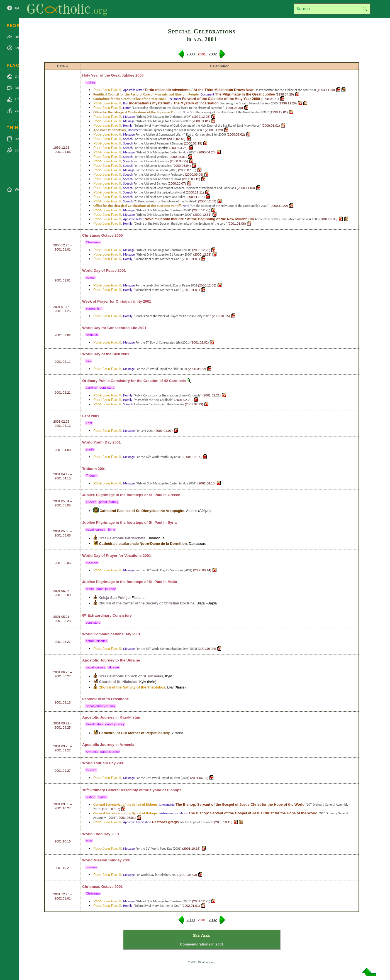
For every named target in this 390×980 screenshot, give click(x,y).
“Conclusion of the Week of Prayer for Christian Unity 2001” (172, 316)
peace (90, 278)
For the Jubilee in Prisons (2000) (156, 170)
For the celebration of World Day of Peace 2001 (166, 285)
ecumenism (94, 308)
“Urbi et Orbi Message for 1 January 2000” (163, 121)
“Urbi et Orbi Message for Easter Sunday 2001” (166, 483)
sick (89, 361)
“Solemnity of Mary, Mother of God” (157, 259)
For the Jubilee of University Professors (159, 175)
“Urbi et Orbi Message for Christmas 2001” (163, 901)
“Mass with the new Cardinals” (153, 400)
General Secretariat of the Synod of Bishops (125, 804)
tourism (91, 770)
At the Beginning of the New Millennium (220, 219)
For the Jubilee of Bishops (150, 183)
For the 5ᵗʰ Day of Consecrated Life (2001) (163, 342)
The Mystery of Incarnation (196, 103)
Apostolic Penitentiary (110, 130)
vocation (92, 562)
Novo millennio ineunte (164, 219)
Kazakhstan (130, 717)
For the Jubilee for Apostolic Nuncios (158, 179)
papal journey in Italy (101, 706)
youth (90, 449)
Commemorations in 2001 (202, 944)
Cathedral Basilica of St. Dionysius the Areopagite (142, 511)
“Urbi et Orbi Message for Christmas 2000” (163, 210)
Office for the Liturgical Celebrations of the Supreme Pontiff (137, 112)
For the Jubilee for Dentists (151, 148)
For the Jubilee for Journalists (153, 166)
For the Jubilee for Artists (150, 139)
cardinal (92, 388)
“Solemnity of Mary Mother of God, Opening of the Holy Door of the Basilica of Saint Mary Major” (197, 126)
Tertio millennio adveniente (168, 90)
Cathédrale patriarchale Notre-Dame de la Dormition (143, 544)
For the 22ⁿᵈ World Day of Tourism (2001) (162, 778)
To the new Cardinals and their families (159, 404)
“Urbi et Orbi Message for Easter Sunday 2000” (166, 152)
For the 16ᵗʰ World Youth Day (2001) (159, 457)
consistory (107, 388)
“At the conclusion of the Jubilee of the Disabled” (165, 201)
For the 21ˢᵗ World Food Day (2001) (159, 849)
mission (91, 867)
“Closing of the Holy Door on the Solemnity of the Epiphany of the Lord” (180, 224)
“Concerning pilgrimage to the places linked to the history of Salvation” (178, 108)
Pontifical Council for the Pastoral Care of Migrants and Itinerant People (146, 94)
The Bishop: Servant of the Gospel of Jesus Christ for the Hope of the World (240, 804)
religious (92, 335)
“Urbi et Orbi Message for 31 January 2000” (164, 215)
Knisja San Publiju (114, 598)
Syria (172, 522)
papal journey (109, 502)
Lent (89, 423)
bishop (91, 797)
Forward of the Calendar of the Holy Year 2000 (221, 99)
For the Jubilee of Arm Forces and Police (160, 197)
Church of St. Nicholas (118, 682)
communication (97, 641)
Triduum (92, 476)
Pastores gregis (165, 822)
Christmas (93, 242)
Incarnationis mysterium (150, 103)
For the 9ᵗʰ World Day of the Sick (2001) (161, 369)
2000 (191, 54)
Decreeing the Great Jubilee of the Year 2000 (248, 103)
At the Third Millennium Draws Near (223, 90)
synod (102, 797)
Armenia (127, 745)
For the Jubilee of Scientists (151, 161)
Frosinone (120, 699)
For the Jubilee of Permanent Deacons (158, 143)
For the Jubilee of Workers (151, 157)
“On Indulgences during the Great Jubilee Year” (173, 130)
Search (365, 9)
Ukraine (133, 660)
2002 (213, 54)
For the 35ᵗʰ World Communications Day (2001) (166, 649)
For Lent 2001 (145, 431)
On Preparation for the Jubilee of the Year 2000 (285, 90)
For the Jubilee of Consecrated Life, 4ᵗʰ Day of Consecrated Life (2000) (181, 134)
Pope (107, 90)
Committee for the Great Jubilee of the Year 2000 (129, 99)
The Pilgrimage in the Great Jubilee (245, 94)
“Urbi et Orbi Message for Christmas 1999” (163, 117)
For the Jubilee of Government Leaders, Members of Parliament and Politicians (185, 188)
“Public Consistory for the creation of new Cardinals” (168, 395)
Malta (172, 582)
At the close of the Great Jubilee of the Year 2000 (287, 219)
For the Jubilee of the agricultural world (159, 192)
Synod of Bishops (166, 790)
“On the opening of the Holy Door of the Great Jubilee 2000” (229, 112)
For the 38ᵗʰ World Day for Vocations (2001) (164, 570)
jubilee (91, 82)
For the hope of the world (197, 822)
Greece (174, 495)
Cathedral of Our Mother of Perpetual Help (135, 733)
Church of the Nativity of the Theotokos (132, 687)
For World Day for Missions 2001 (157, 875)
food (89, 841)
